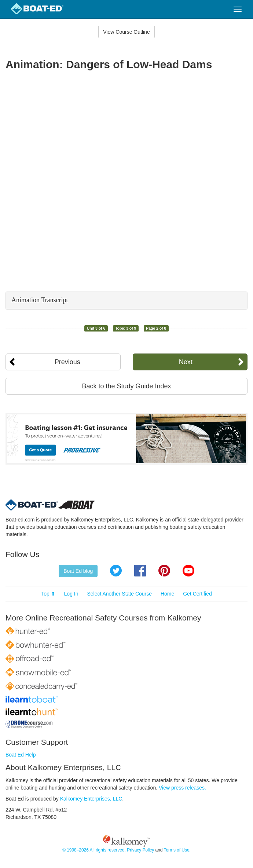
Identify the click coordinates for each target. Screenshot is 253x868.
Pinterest (164, 571)
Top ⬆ (48, 594)
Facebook (140, 571)
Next (186, 362)
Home (167, 594)
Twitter (116, 571)
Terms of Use (176, 850)
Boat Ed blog (78, 571)
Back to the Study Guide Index (126, 386)
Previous (67, 362)
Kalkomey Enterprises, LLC (91, 799)
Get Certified (197, 594)
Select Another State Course (119, 594)
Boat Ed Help (21, 755)
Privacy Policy (140, 850)
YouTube (188, 571)
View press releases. (182, 788)
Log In (71, 594)
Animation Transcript (40, 300)
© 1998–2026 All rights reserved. (94, 850)
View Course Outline (126, 32)
